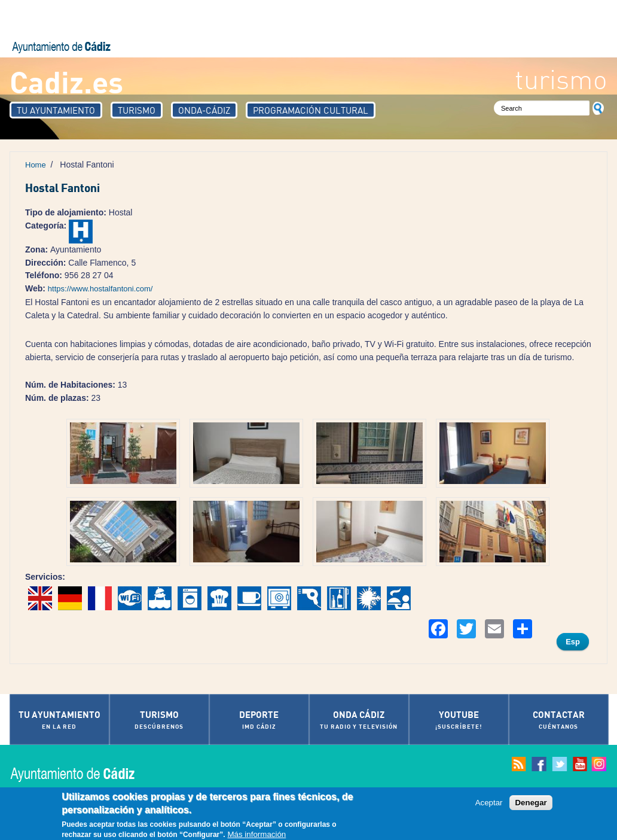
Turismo (137, 110)
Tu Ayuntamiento (56, 110)
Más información (256, 835)
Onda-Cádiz (204, 110)
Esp (573, 642)
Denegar (531, 803)
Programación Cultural (311, 110)
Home (36, 165)
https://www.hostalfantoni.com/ (100, 289)
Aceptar (489, 803)
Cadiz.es (66, 81)
